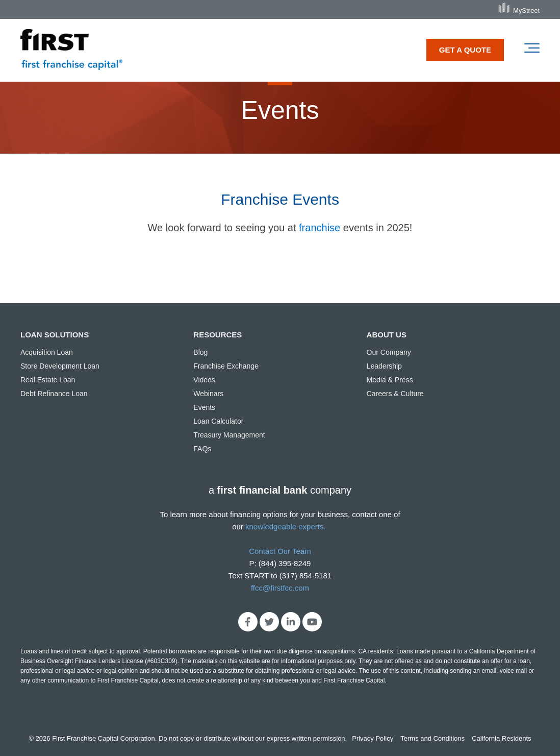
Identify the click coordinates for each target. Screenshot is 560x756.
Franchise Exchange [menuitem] (226, 366)
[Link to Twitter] (269, 622)
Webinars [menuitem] (208, 394)
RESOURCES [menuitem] (218, 335)
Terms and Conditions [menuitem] (432, 738)
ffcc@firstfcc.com (280, 588)
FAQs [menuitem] (202, 449)
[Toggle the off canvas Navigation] (532, 50)
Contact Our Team (280, 551)
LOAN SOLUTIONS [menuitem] (55, 335)
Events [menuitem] (204, 407)
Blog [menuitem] (200, 352)
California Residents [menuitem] (501, 738)
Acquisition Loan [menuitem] (47, 352)
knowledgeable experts (284, 527)
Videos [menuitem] (204, 380)
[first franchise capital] (71, 50)
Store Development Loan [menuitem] (60, 366)
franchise (320, 228)
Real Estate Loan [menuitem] (48, 380)
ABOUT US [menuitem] (387, 335)
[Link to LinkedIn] (291, 622)
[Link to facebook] (248, 622)
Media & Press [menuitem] (390, 380)
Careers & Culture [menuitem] (395, 394)
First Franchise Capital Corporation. (104, 738)
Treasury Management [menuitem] (229, 435)
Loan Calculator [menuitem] (218, 421)
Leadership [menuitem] (384, 366)
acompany (280, 490)
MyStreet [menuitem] (526, 10)
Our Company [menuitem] (389, 352)
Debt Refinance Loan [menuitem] (54, 394)
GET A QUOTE (465, 50)
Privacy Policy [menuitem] (373, 738)
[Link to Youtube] (312, 622)
